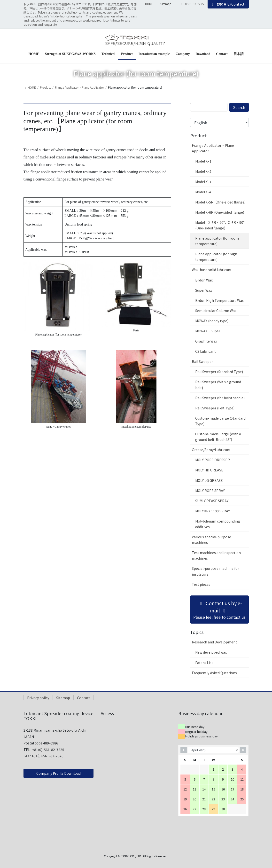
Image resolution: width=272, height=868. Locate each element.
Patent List (204, 663)
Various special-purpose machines (211, 540)
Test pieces (201, 584)
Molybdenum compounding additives (218, 524)
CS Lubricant (206, 351)
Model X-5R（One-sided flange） (221, 202)
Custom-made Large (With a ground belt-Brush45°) (218, 437)
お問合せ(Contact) (228, 4)
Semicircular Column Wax (216, 311)
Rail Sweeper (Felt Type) (215, 408)
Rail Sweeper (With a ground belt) (218, 385)
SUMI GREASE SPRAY (212, 501)
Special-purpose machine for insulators (215, 571)
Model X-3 (203, 182)
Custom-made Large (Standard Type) (220, 421)
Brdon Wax (204, 280)
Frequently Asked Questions (214, 673)
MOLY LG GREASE (209, 480)
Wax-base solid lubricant (212, 270)
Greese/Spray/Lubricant (211, 450)
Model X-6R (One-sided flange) (220, 212)
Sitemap (166, 4)
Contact (84, 698)
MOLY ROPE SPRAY (210, 491)
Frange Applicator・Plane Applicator (213, 148)
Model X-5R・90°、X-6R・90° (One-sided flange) (220, 225)
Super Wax (204, 290)
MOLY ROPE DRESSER (213, 460)
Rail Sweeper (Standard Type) (219, 372)
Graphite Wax (206, 341)
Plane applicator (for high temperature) (216, 257)
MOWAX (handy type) (212, 321)
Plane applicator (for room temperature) (217, 241)
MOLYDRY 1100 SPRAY (213, 511)
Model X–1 (203, 161)
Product (198, 135)
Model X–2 (203, 171)
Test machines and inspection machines (216, 555)
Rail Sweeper (202, 361)
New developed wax (211, 652)
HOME (149, 4)
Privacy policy (38, 698)
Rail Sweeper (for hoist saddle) (220, 398)
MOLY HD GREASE (209, 470)
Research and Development (214, 642)
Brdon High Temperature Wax (219, 300)
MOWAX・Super (208, 331)
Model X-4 (203, 192)
